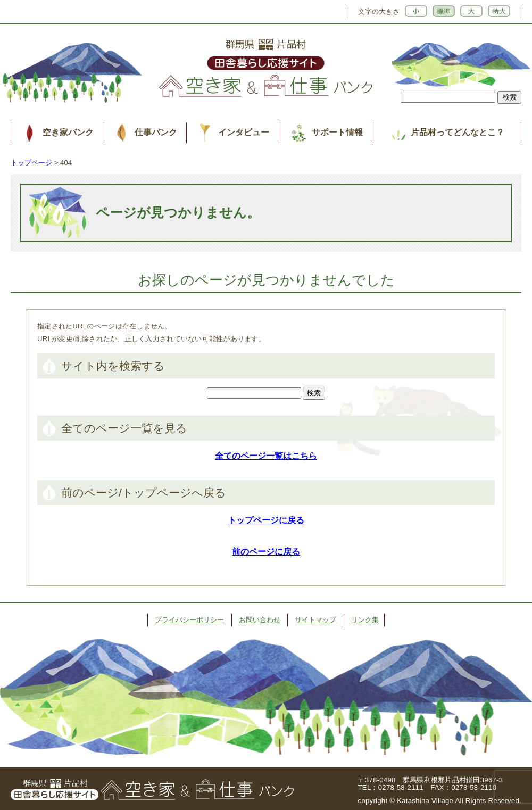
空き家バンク (68, 132)
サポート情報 (337, 132)
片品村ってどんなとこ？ (458, 132)
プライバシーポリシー (189, 620)
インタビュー (244, 132)
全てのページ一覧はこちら (266, 456)
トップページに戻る (266, 520)
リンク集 (365, 620)
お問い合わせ (260, 620)
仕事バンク (156, 132)
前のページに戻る (266, 552)
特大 (499, 11)
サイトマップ (315, 620)
